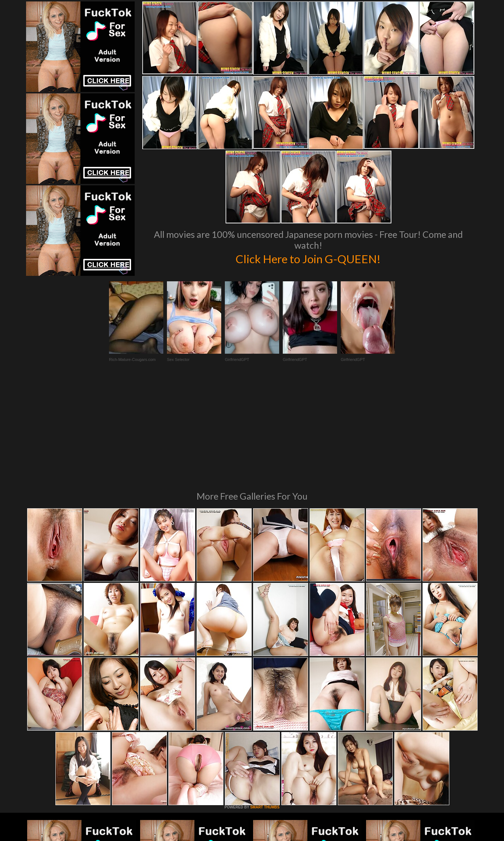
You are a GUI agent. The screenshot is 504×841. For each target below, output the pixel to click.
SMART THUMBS (265, 708)
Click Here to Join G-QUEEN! (308, 258)
